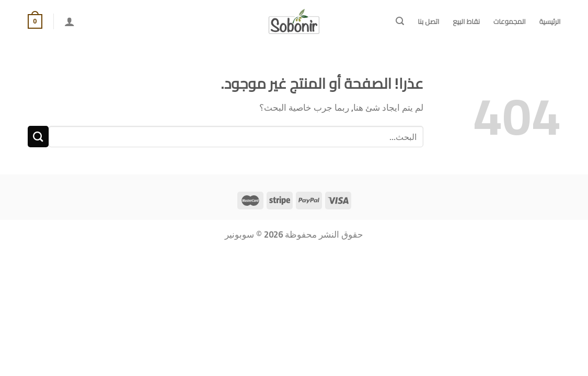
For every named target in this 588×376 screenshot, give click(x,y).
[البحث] (400, 21)
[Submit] (38, 137)
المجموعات (510, 21)
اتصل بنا (428, 21)
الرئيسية (550, 21)
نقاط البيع (466, 21)
